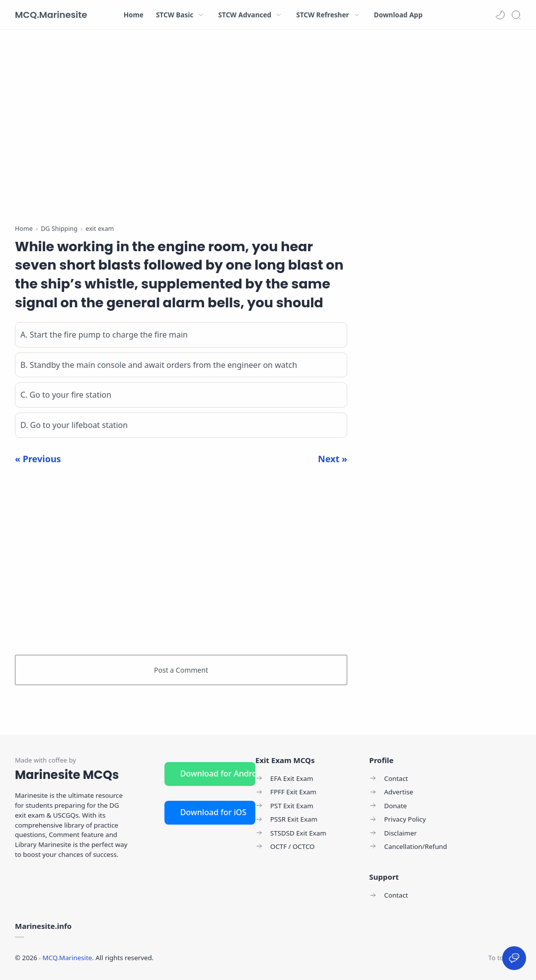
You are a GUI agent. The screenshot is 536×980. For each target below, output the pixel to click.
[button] (500, 15)
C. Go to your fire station (66, 395)
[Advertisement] (181, 129)
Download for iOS (214, 812)
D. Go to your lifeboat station (74, 425)
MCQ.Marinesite (51, 15)
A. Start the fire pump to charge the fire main (104, 335)
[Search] (516, 15)
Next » (333, 459)
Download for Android (218, 773)
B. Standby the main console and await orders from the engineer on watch (159, 365)
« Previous (38, 459)
